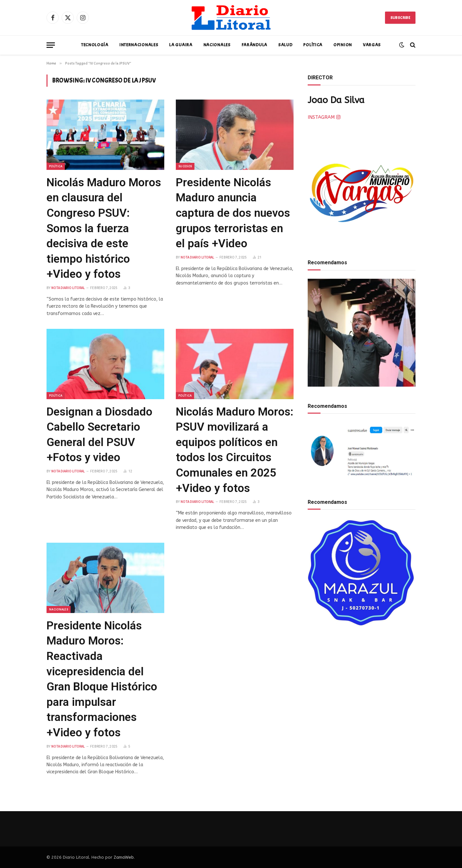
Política (313, 45)
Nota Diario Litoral (68, 288)
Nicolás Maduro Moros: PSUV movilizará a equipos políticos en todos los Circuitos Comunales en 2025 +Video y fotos (235, 450)
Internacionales (139, 45)
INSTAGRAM (324, 117)
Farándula (254, 45)
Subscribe (400, 18)
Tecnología (95, 45)
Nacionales (217, 45)
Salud (285, 45)
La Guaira (181, 45)
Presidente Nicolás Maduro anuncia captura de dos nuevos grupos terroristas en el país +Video (233, 213)
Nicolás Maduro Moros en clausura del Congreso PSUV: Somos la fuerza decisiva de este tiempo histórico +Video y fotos (104, 228)
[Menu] (51, 45)
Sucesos (185, 166)
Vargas (372, 45)
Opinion (343, 45)
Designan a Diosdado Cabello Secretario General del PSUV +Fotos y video (99, 435)
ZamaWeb (124, 857)
